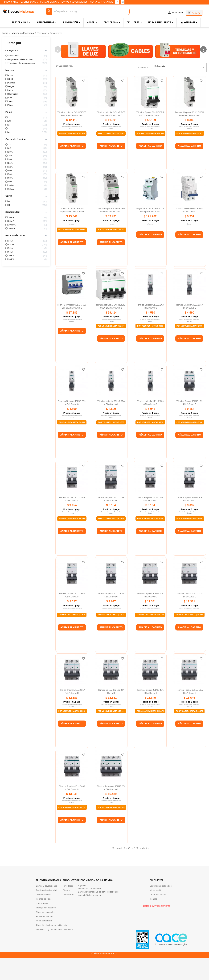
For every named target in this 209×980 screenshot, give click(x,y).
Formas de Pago (44, 922)
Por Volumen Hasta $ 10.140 (150, 638)
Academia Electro (44, 940)
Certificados (68, 918)
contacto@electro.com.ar (90, 918)
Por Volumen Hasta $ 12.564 (72, 253)
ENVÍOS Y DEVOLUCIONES (75, 2)
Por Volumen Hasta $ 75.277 (111, 349)
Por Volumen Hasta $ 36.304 (111, 253)
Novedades (68, 909)
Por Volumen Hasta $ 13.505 (111, 830)
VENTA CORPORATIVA (101, 2)
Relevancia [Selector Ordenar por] (180, 91)
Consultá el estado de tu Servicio (51, 948)
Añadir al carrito (72, 169)
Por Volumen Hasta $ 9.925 (72, 156)
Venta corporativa (44, 944)
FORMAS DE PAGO (50, 2)
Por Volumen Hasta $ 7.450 (189, 542)
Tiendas (153, 922)
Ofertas (66, 913)
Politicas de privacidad (46, 913)
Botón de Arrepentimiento (157, 929)
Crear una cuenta (158, 918)
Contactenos (42, 926)
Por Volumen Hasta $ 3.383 (150, 349)
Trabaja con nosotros (46, 931)
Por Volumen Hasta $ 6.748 (189, 445)
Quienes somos (43, 918)
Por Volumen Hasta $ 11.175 (150, 734)
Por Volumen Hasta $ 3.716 (150, 445)
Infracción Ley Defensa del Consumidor (54, 953)
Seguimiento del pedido (161, 909)
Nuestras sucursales (46, 935)
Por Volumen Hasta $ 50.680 (150, 156)
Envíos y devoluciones (46, 909)
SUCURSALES (11, 2)
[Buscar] (88, 11)
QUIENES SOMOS (29, 2)
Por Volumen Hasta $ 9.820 (111, 156)
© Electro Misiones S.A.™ (105, 977)
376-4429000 (95, 912)
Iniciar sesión (156, 913)
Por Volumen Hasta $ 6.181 (189, 156)
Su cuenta (157, 903)
